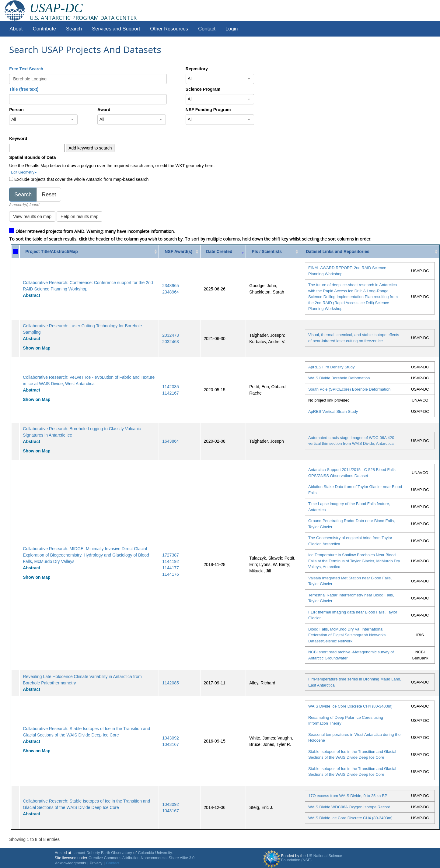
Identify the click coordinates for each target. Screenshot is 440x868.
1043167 (171, 744)
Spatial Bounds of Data (32, 157)
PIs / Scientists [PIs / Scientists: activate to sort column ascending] (267, 251)
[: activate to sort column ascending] (15, 252)
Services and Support (116, 29)
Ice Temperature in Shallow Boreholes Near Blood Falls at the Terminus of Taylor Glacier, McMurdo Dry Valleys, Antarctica (354, 561)
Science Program (203, 89)
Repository (197, 69)
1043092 (171, 738)
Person (16, 110)
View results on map (32, 216)
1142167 (171, 393)
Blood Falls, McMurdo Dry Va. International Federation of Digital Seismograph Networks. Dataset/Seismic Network (347, 635)
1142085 (171, 683)
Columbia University (155, 853)
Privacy (96, 863)
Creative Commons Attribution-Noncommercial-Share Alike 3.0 (141, 858)
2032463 (171, 342)
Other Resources (169, 29)
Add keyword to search (90, 148)
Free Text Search (26, 69)
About (16, 29)
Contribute (44, 29)
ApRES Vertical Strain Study (333, 411)
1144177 (171, 568)
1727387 (171, 555)
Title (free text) (24, 89)
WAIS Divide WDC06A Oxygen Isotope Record (349, 807)
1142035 (171, 387)
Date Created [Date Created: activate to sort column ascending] (219, 251)
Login (232, 29)
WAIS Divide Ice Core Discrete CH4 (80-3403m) (350, 706)
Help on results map (80, 216)
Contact (207, 29)
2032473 (171, 335)
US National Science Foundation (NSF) (312, 858)
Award (104, 110)
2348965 (171, 286)
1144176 (171, 574)
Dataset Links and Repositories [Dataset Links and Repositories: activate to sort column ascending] (338, 251)
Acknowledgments (70, 863)
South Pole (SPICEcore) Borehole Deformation (349, 389)
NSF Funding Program (208, 110)
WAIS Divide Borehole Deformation (339, 378)
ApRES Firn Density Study (331, 367)
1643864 (171, 441)
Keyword (18, 139)
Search (74, 29)
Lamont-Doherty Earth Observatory (102, 853)
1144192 (171, 561)
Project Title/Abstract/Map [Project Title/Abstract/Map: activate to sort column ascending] (51, 251)
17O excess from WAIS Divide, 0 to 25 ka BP (348, 796)
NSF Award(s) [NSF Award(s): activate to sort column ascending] (178, 251)
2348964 (171, 292)
